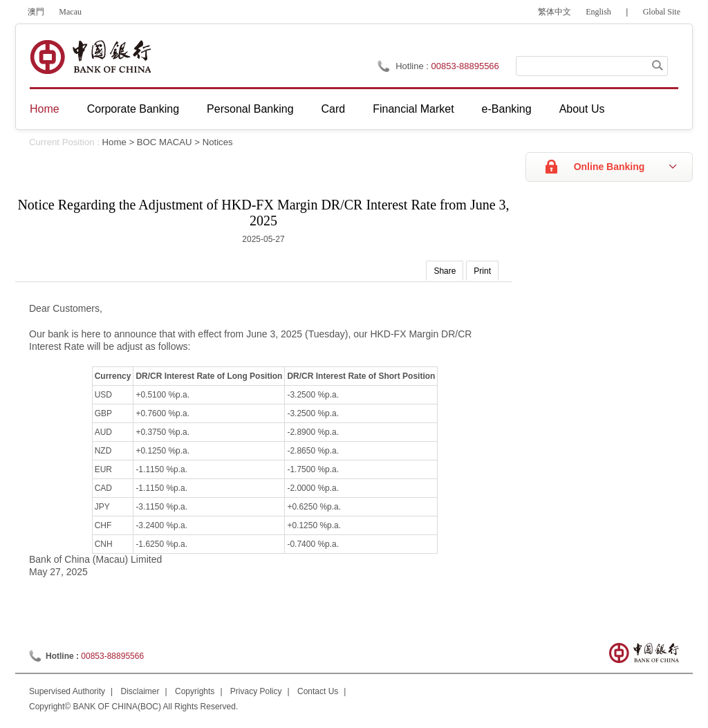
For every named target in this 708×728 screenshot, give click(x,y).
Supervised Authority (67, 691)
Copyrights (195, 691)
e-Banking (507, 109)
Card (334, 109)
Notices (218, 142)
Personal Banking (250, 109)
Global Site (662, 12)
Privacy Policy (256, 691)
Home (45, 109)
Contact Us (318, 691)
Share (445, 271)
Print (482, 271)
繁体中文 (555, 12)
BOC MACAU (165, 142)
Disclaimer (140, 691)
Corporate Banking (133, 109)
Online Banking (609, 167)
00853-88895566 (465, 66)
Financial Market (413, 109)
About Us (582, 109)
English (598, 12)
